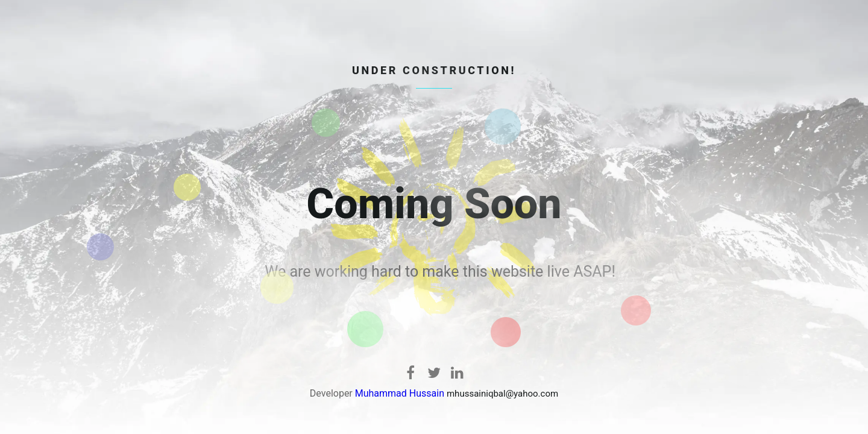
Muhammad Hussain (400, 393)
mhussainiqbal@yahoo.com (502, 394)
